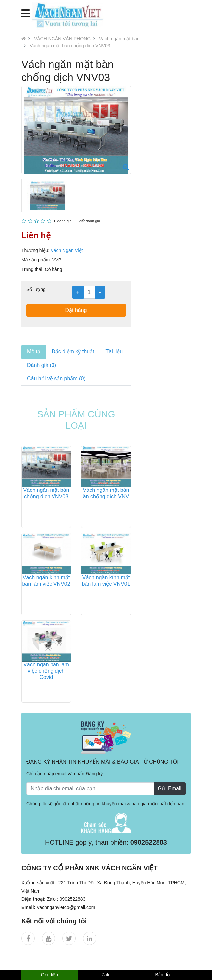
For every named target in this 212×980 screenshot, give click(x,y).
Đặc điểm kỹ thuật (73, 351)
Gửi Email (170, 789)
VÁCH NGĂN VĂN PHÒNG (62, 39)
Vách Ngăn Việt (67, 250)
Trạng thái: (32, 269)
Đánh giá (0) (42, 365)
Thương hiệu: (35, 250)
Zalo (106, 975)
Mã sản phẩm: (36, 260)
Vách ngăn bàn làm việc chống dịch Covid (46, 671)
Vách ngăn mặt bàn (119, 39)
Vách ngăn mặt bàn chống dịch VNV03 (70, 46)
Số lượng (36, 289)
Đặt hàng (76, 310)
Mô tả (34, 351)
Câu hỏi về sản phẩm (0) (56, 379)
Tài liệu (114, 351)
